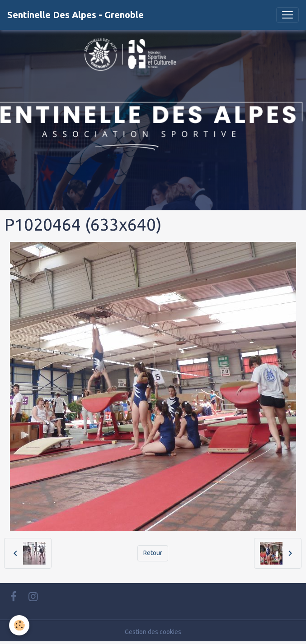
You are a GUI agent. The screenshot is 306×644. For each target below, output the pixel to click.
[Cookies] (19, 625)
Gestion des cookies (153, 632)
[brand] (75, 15)
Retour (153, 553)
